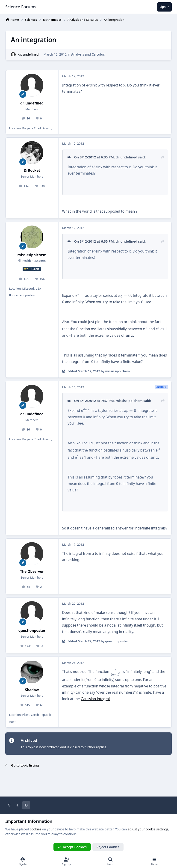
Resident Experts (34, 261)
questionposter (32, 631)
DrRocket (32, 171)
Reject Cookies (108, 847)
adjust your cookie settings (148, 829)
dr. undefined (28, 54)
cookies (35, 829)
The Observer (32, 572)
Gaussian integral (95, 699)
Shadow (32, 690)
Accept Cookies (72, 847)
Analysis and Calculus (88, 54)
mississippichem (32, 255)
